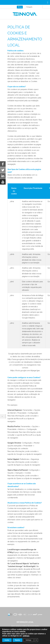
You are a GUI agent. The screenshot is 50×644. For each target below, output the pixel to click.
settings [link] (26, 636)
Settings (28, 640)
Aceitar (7, 640)
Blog (20, 7)
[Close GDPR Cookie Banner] (36, 640)
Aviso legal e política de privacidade (25, 626)
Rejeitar (18, 640)
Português (29, 7)
